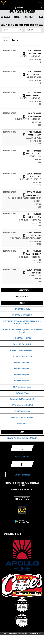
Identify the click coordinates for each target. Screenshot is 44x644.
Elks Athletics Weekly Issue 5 (22, 368)
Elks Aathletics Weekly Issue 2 (22, 387)
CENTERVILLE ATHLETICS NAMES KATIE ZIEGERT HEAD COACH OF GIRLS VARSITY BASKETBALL (22, 322)
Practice (15, 40)
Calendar (19, 8)
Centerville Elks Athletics (22, 457)
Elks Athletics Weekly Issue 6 (22, 362)
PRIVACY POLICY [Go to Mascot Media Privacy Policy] (8, 633)
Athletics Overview (22, 423)
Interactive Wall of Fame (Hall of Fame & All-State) (22, 438)
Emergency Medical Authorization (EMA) (22, 399)
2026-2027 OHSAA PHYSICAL (22, 344)
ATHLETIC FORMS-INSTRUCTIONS (22, 315)
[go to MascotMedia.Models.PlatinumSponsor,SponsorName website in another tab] (22, 555)
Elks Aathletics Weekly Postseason (22, 356)
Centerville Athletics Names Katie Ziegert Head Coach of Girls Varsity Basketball (22, 331)
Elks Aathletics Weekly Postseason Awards (22, 350)
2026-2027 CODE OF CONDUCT (22, 338)
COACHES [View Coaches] (29, 17)
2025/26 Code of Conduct (22, 411)
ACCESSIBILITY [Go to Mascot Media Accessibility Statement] (19, 633)
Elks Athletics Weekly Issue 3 (22, 381)
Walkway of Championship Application (22, 417)
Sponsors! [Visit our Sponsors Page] (30, 490)
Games (6, 40)
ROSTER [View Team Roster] (17, 17)
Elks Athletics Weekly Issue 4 (22, 375)
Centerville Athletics (22, 475)
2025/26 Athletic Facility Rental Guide (22, 405)
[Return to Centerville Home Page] (4, 3)
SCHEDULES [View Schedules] (5, 17)
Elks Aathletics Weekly (22, 393)
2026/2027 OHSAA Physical (22, 309)
